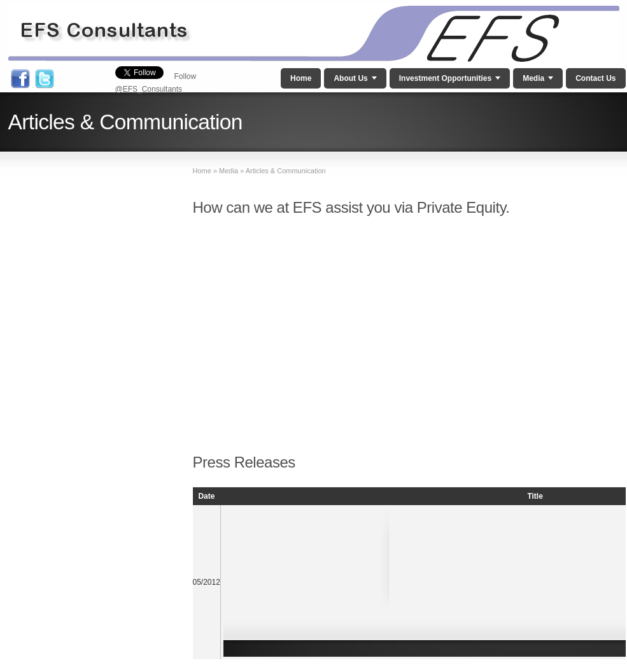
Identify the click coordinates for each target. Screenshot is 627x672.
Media (533, 78)
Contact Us (595, 78)
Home (301, 78)
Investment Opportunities (445, 78)
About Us (350, 78)
